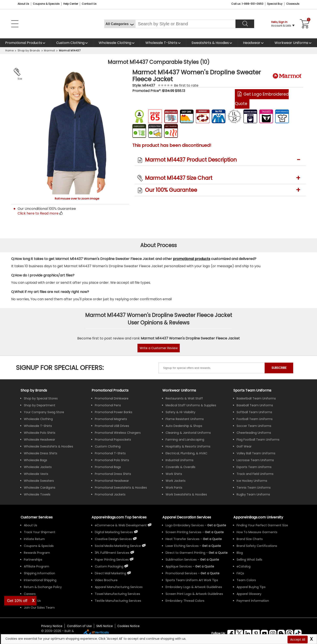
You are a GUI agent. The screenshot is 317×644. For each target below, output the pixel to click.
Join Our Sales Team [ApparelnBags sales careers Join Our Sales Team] (39, 608)
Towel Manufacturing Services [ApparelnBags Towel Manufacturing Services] (117, 594)
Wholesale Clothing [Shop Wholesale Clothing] (38, 419)
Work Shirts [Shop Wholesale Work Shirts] (174, 474)
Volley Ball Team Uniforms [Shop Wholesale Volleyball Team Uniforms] (256, 453)
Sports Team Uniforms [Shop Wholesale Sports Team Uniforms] (252, 390)
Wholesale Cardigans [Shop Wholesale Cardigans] (40, 488)
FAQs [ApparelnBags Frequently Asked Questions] (240, 573)
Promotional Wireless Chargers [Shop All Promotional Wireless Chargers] (118, 433)
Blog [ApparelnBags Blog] (240, 553)
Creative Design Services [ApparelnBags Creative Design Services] (113, 539)
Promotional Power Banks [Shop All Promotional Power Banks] (114, 412)
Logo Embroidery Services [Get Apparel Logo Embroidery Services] (185, 525)
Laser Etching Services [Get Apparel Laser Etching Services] (182, 546)
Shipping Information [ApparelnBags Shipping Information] (39, 573)
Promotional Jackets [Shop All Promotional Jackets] (110, 494)
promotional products (192, 259)
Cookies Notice (128, 626)
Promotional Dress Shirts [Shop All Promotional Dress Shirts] (113, 474)
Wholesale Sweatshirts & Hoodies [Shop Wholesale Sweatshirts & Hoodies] (48, 446)
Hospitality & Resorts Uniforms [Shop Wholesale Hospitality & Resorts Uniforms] (188, 446)
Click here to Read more (38, 213)
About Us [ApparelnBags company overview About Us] (30, 525)
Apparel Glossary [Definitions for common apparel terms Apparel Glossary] (249, 594)
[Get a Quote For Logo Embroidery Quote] (217, 525)
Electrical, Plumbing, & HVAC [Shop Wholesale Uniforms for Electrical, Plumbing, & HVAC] (186, 453)
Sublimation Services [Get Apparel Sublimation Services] (181, 560)
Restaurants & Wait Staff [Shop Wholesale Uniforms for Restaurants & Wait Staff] (184, 398)
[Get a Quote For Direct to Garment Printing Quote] (218, 553)
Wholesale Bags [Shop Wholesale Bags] (35, 460)
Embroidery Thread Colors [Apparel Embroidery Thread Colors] (185, 601)
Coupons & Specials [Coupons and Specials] (46, 4)
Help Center (71, 4)
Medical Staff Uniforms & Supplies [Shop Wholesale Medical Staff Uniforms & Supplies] (191, 405)
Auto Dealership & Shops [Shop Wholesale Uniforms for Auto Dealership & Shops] (184, 426)
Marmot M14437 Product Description (191, 160)
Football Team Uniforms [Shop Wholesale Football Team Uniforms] (255, 419)
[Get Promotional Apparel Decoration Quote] (210, 573)
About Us (23, 4)
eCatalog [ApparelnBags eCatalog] (244, 566)
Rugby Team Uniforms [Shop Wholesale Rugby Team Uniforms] (253, 494)
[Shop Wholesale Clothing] (117, 43)
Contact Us (89, 4)
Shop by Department (40, 405)
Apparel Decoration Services (187, 517)
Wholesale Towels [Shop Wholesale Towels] (37, 494)
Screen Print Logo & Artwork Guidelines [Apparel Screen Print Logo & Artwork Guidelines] (194, 594)
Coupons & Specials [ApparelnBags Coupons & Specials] (39, 546)
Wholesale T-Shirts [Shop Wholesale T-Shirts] (38, 426)
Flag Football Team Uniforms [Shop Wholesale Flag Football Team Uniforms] (258, 440)
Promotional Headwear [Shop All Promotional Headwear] (112, 481)
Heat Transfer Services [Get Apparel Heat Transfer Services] (183, 539)
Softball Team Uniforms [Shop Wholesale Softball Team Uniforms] (254, 412)
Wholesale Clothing (115, 43)
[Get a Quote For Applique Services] (205, 566)
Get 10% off (17, 601)
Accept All (298, 639)
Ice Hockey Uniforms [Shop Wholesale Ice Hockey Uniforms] (252, 481)
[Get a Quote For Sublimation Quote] (210, 560)
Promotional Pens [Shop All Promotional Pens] (108, 405)
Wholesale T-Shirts (161, 43)
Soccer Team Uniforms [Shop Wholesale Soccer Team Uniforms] (254, 426)
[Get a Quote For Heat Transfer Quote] (212, 539)
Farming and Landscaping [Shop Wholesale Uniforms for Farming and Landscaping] (185, 440)
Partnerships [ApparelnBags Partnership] (33, 560)
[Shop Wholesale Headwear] (254, 43)
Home (9, 50)
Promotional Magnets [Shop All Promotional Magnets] (111, 419)
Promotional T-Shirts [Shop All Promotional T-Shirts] (110, 453)
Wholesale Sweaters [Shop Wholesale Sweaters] (39, 481)
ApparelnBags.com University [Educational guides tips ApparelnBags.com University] (258, 517)
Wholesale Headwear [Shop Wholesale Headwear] (39, 440)
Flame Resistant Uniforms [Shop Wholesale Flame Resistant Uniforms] (185, 419)
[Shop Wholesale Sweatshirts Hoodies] (212, 43)
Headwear (252, 44)
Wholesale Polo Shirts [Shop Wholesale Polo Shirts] (40, 433)
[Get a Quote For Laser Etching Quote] (211, 546)
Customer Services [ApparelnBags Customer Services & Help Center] (37, 517)
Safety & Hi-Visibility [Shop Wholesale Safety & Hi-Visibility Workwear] (180, 412)
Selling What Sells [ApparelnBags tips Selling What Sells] (249, 560)
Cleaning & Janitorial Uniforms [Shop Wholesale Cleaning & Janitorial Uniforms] (188, 433)
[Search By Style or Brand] (185, 24)
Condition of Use (79, 626)
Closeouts (293, 4)
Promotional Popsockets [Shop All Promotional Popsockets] (113, 440)
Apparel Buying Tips (251, 587)
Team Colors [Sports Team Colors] (246, 580)
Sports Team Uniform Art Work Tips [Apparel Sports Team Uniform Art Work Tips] (192, 580)
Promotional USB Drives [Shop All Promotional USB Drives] (112, 426)
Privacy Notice (52, 626)
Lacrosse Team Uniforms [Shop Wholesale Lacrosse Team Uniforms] (255, 460)
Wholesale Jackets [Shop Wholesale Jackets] (38, 467)
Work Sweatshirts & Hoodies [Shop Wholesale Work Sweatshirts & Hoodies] (186, 494)
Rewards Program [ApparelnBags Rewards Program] (37, 553)
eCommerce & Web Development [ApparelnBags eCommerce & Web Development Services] (121, 525)
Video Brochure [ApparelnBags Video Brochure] (106, 580)
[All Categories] (120, 24)
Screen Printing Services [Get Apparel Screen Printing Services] (183, 532)
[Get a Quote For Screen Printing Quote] (214, 532)
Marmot (49, 50)
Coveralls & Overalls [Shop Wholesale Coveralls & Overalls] (180, 467)
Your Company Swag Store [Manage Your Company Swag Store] (44, 412)
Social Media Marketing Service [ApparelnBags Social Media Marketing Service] (118, 546)
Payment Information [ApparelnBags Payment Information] (253, 601)
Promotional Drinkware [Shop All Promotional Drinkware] (112, 398)
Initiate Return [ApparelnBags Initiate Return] (34, 539)
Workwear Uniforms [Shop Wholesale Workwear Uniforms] (179, 390)
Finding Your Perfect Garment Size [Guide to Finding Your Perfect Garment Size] (262, 525)
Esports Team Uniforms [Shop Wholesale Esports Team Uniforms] (254, 467)
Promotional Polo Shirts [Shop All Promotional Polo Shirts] (112, 460)
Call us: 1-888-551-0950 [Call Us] (247, 4)
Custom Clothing (70, 43)
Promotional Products (24, 44)
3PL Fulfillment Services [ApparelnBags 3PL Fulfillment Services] (112, 553)
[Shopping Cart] (304, 24)
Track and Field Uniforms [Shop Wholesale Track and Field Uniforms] (255, 474)
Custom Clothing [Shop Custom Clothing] (108, 446)
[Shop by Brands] (34, 390)
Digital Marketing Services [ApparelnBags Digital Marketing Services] (114, 532)
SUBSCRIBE (279, 368)
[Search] (245, 24)
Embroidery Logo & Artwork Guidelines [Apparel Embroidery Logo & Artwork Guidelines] (194, 587)
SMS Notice (105, 626)
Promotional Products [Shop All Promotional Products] (110, 390)
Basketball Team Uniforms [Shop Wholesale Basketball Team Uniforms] (256, 398)
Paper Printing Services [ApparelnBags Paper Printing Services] (112, 560)
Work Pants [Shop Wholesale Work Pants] (174, 488)
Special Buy (275, 4)
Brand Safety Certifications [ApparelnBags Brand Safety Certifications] (257, 546)
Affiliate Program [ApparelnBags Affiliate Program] (36, 566)
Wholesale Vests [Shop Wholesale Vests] (36, 474)
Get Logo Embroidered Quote (262, 99)
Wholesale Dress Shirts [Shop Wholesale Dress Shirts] (41, 453)
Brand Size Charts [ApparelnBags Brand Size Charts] (250, 539)
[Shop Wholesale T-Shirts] (163, 43)
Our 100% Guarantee (171, 190)
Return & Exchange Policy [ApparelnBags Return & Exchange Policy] (43, 587)
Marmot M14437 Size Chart (179, 178)
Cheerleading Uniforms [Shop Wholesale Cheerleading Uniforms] (254, 433)
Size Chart (19, 79)
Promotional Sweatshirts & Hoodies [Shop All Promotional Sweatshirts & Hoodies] (121, 488)
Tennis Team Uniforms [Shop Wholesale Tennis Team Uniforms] (254, 488)
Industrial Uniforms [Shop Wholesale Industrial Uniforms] (180, 460)
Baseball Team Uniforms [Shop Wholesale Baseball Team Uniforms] (255, 405)
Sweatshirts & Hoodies (210, 43)
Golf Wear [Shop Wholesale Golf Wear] (244, 446)
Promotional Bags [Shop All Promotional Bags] (108, 467)
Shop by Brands (29, 50)
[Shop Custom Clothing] (72, 43)
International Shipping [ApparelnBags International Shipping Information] (40, 580)
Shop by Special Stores (41, 398)
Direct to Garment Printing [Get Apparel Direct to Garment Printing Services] (185, 553)
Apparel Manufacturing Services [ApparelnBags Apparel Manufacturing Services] (119, 587)
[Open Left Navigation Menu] (15, 24)
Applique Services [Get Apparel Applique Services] (179, 566)
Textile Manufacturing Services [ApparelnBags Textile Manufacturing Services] (118, 601)
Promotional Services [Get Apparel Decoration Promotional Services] (181, 573)
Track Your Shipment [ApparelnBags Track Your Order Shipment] (40, 532)
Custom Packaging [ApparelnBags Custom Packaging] (109, 566)
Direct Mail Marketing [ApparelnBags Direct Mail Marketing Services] (110, 573)
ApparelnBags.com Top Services (119, 517)
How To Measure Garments (257, 532)
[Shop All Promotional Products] (26, 43)
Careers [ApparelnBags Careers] (30, 594)
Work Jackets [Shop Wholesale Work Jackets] (176, 481)
